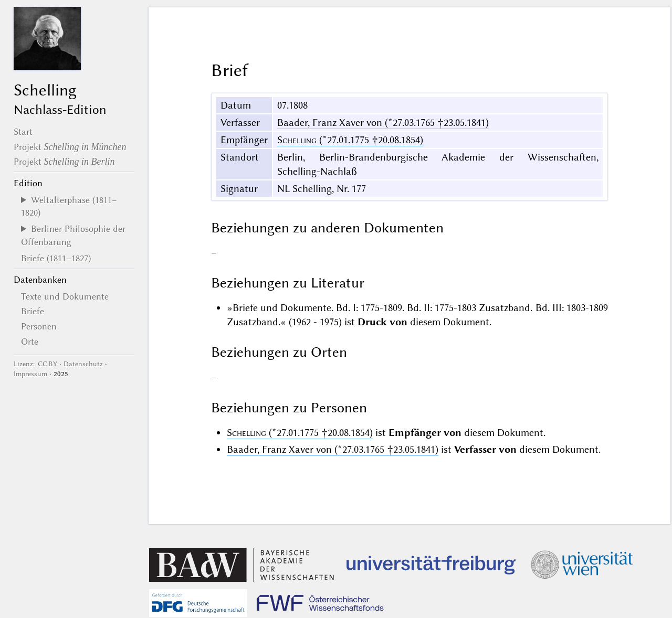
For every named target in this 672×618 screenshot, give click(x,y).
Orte (30, 342)
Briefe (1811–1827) (56, 258)
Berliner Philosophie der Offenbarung (73, 235)
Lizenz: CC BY (35, 364)
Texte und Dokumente (65, 296)
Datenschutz (83, 364)
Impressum (30, 374)
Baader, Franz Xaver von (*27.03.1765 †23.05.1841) (383, 122)
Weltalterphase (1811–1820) (69, 206)
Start (23, 132)
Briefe (33, 311)
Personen (39, 326)
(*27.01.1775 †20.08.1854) (350, 140)
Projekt (70, 147)
